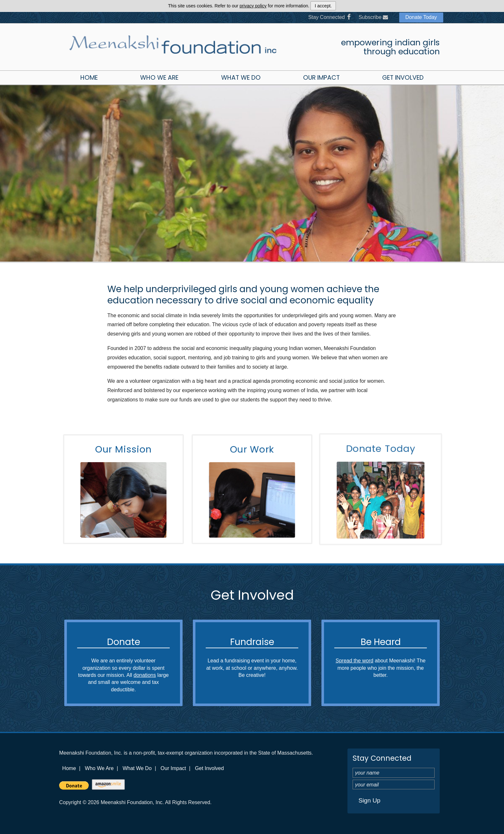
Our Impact (321, 78)
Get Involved (403, 78)
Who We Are (159, 78)
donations (145, 675)
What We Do (241, 78)
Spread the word (354, 661)
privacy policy (253, 6)
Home (89, 78)
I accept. (323, 6)
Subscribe (373, 17)
